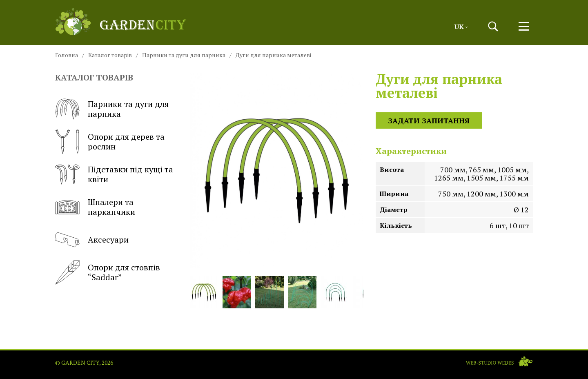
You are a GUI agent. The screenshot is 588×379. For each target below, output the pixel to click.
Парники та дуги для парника (184, 55)
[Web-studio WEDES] (499, 361)
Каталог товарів (110, 55)
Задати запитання (429, 120)
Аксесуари (92, 240)
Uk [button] (461, 27)
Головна (67, 55)
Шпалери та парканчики (95, 207)
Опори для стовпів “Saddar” (108, 272)
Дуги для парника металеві (273, 55)
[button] (493, 26)
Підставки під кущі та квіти (114, 174)
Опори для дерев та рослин (110, 142)
